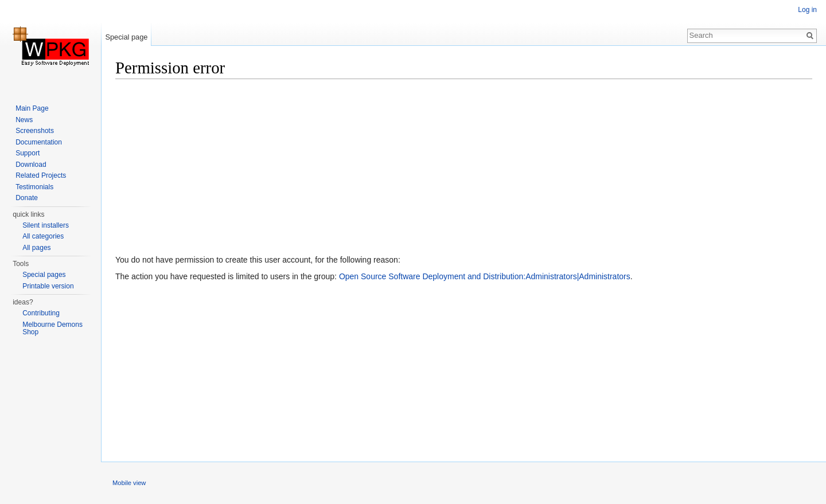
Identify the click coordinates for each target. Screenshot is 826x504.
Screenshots (35, 131)
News (24, 120)
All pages (36, 248)
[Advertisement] (459, 169)
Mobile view (129, 483)
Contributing (41, 313)
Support (28, 153)
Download (31, 165)
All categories (43, 236)
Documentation (39, 142)
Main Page (32, 108)
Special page (126, 37)
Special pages (44, 275)
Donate (27, 198)
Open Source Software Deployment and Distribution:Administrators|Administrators (485, 276)
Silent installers (46, 225)
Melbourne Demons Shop (52, 329)
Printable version (48, 286)
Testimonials (34, 187)
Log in (807, 10)
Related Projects (41, 175)
